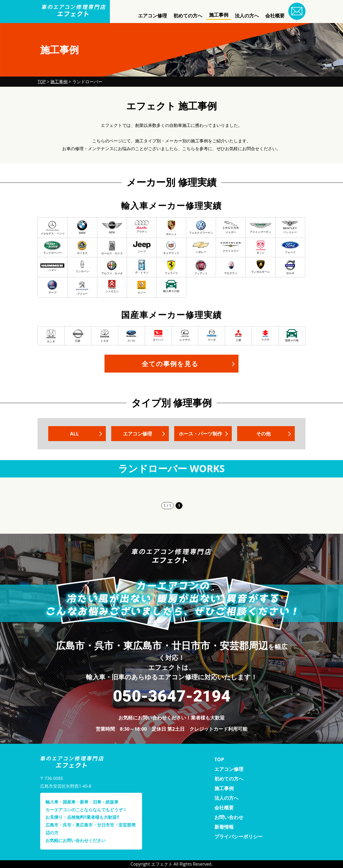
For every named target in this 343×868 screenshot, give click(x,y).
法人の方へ (247, 16)
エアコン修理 (152, 16)
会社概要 (275, 16)
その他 (263, 434)
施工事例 (219, 15)
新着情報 (224, 827)
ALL (74, 434)
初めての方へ (188, 16)
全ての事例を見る (170, 364)
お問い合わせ (229, 817)
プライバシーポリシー (238, 836)
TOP (219, 759)
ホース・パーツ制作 (200, 434)
